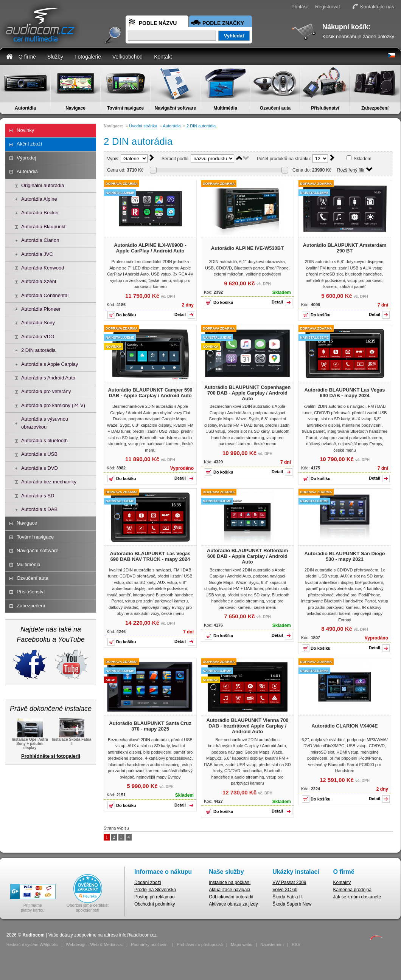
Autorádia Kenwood (43, 268)
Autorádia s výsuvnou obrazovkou (45, 423)
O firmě (27, 57)
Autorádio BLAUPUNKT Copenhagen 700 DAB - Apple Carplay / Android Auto (247, 393)
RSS (296, 944)
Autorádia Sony (38, 323)
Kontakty (342, 882)
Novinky (25, 130)
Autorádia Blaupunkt (43, 227)
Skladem (363, 159)
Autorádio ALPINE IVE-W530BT (247, 248)
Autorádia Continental (45, 295)
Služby (55, 57)
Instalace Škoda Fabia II (72, 739)
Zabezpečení (375, 108)
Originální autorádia (43, 185)
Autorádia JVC (37, 254)
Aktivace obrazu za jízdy (233, 904)
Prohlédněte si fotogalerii (51, 756)
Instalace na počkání (230, 882)
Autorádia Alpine (39, 199)
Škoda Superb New (292, 904)
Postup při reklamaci (155, 897)
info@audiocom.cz (138, 935)
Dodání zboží (148, 882)
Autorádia (25, 108)
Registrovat (328, 7)
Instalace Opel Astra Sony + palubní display (30, 741)
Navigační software (175, 108)
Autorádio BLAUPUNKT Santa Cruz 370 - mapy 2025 (150, 726)
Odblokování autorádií (231, 897)
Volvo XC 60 (285, 890)
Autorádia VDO (38, 337)
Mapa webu (242, 944)
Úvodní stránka (143, 126)
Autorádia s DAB (39, 509)
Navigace (75, 108)
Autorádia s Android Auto (48, 378)
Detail (180, 314)
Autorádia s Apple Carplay (50, 364)
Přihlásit (300, 7)
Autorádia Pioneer (41, 309)
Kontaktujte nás (377, 7)
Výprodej (26, 158)
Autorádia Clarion (40, 240)
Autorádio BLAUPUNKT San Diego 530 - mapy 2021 (344, 556)
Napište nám (272, 944)
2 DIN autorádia (38, 350)
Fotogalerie (88, 57)
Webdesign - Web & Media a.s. (94, 944)
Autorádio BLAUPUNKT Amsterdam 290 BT (345, 248)
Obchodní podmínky (155, 904)
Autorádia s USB (39, 454)
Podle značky (223, 23)
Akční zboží (29, 144)
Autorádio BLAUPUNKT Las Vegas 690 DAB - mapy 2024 (344, 393)
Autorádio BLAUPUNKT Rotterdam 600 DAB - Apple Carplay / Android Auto (248, 556)
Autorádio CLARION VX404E (345, 726)
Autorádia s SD (38, 496)
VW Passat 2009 (289, 882)
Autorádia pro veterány (46, 391)
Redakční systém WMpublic (32, 944)
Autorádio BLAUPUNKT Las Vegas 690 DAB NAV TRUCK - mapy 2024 (150, 556)
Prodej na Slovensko (155, 890)
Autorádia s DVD (40, 468)
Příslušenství (325, 108)
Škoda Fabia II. (288, 897)
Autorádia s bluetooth (44, 440)
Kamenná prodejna (352, 890)
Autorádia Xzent (39, 281)
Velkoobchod (127, 57)
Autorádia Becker (40, 213)
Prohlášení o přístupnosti (200, 944)
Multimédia (225, 108)
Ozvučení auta (275, 108)
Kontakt (163, 57)
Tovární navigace (125, 108)
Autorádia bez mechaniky (49, 482)
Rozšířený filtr (351, 170)
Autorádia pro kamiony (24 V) (53, 405)
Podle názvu (158, 23)
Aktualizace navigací (229, 890)
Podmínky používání (150, 944)
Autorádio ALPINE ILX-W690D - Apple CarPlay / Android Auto (150, 248)
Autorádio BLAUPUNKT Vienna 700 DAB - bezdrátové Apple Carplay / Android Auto (247, 726)
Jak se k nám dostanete (357, 897)
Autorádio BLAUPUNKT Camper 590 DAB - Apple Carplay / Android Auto (150, 393)
